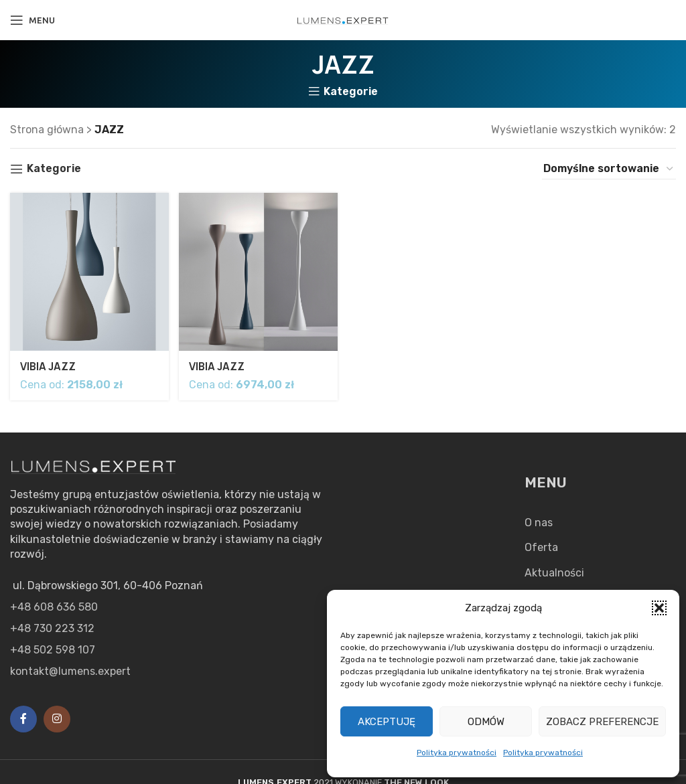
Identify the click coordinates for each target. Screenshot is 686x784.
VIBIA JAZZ (49, 364)
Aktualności (554, 573)
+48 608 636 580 (54, 607)
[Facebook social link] (23, 719)
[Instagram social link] (57, 719)
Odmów (486, 722)
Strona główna (47, 130)
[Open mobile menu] (32, 20)
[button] (659, 608)
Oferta (541, 547)
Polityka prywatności (457, 753)
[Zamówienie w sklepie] (609, 169)
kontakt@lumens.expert (70, 671)
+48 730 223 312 (52, 628)
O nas (539, 523)
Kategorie (351, 92)
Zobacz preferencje (602, 722)
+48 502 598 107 (53, 650)
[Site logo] (343, 20)
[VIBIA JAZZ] (88, 271)
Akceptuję (387, 722)
